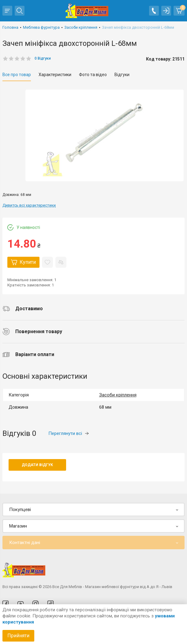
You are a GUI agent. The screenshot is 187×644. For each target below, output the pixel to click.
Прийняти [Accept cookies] (18, 636)
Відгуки (122, 75)
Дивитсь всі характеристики (29, 205)
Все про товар (17, 75)
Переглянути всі (69, 433)
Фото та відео (93, 75)
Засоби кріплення (118, 395)
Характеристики (55, 75)
